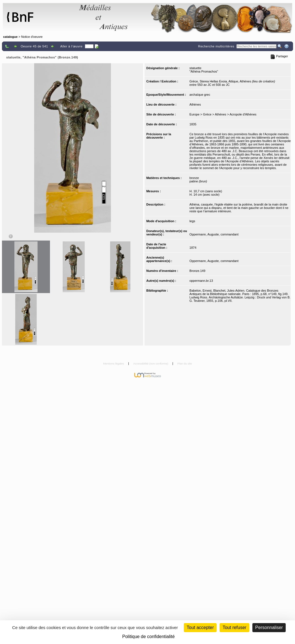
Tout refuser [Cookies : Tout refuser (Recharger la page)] (234, 627)
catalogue (10, 37)
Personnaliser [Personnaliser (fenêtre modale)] (269, 627)
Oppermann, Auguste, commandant (214, 234)
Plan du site (185, 364)
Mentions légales (114, 364)
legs (192, 221)
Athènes (195, 104)
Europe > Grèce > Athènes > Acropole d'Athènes (223, 114)
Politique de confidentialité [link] (148, 637)
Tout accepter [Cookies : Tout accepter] (200, 627)
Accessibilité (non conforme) (151, 364)
